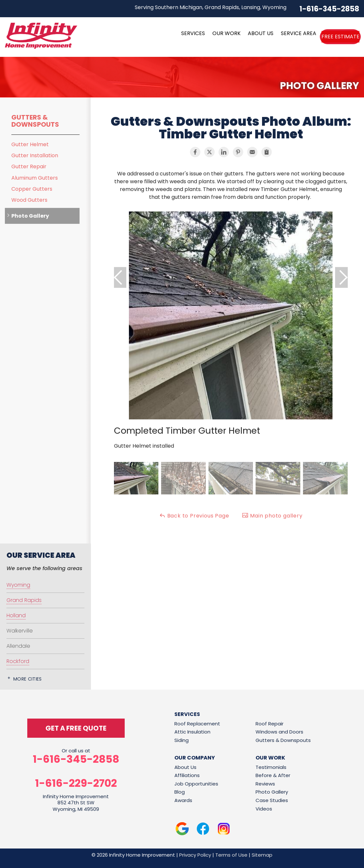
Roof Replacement (197, 724)
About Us (185, 767)
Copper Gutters (32, 189)
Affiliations (187, 775)
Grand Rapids (24, 600)
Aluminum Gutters (35, 178)
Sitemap (262, 855)
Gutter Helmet (30, 144)
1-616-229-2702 (76, 783)
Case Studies (272, 800)
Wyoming (18, 585)
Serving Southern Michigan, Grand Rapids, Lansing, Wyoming (211, 7)
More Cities (28, 679)
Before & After (273, 775)
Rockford (18, 661)
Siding (182, 740)
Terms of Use (231, 855)
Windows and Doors (279, 732)
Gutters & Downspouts (35, 121)
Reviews (265, 784)
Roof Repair (270, 724)
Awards (183, 800)
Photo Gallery (30, 216)
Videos (264, 809)
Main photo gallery (272, 516)
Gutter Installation (35, 155)
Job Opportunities (196, 784)
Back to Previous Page (194, 516)
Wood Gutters (29, 200)
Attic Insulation (192, 732)
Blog (180, 792)
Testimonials (271, 767)
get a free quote (76, 728)
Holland (16, 615)
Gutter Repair (29, 166)
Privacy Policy (195, 855)
